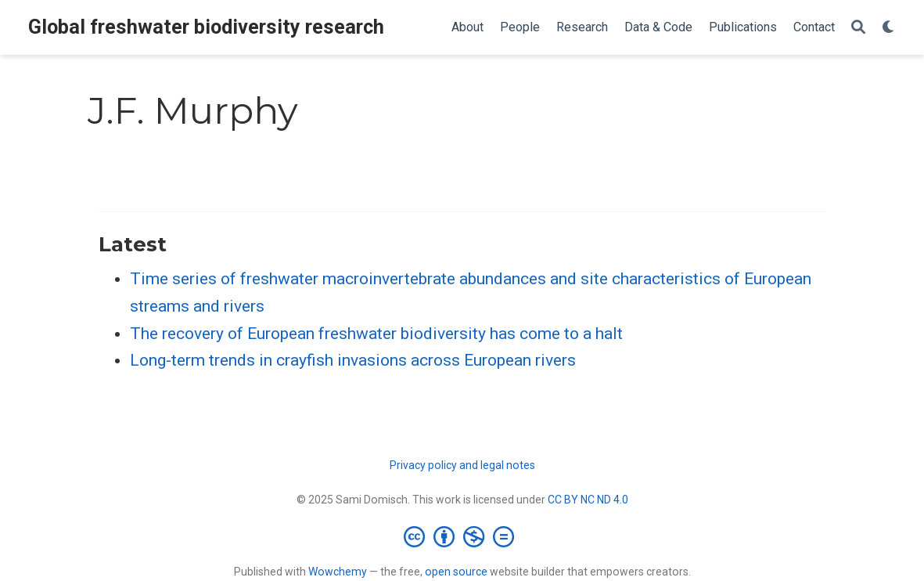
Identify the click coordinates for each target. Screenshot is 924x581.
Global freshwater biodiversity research (206, 27)
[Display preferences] (889, 28)
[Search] (858, 28)
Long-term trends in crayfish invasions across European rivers (353, 360)
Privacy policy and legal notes (462, 465)
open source (456, 572)
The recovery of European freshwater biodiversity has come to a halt (376, 334)
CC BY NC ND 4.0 (588, 500)
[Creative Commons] (462, 536)
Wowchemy (338, 572)
